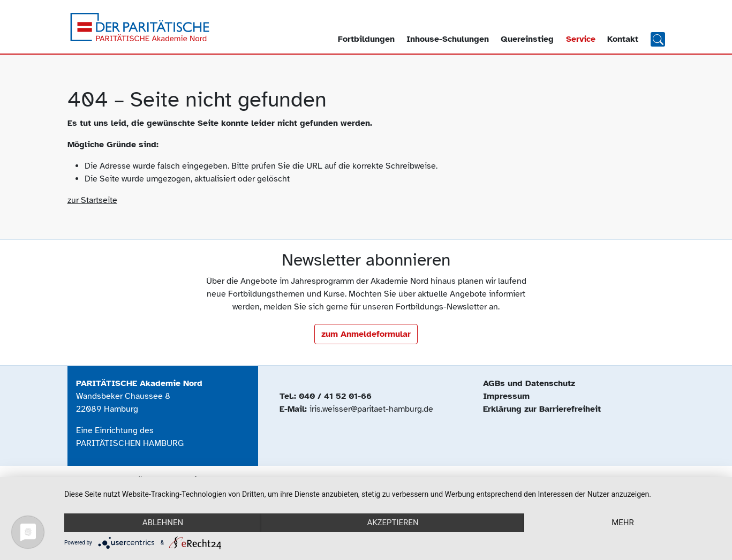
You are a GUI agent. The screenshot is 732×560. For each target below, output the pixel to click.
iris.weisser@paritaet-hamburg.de (371, 409)
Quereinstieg (527, 39)
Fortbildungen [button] (366, 39)
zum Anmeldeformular (366, 334)
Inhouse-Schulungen (448, 39)
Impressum (506, 396)
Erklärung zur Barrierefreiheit (542, 409)
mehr (623, 523)
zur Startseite (92, 200)
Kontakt (623, 39)
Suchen (658, 39)
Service (581, 39)
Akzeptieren (393, 523)
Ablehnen (163, 523)
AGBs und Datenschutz (529, 383)
